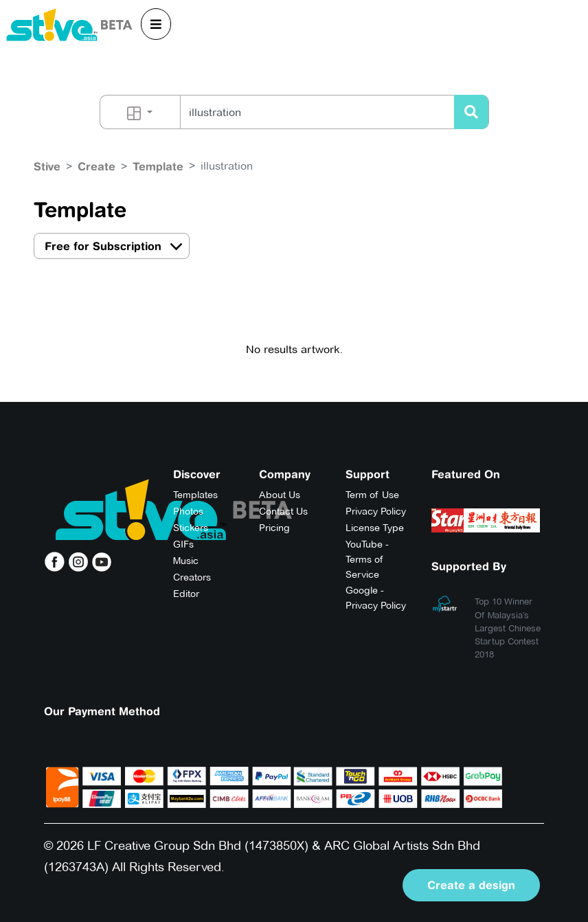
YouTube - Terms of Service (367, 559)
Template (158, 166)
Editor (186, 594)
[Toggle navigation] (156, 24)
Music (186, 561)
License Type (375, 528)
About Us (280, 495)
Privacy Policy (376, 511)
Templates (195, 495)
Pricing (274, 528)
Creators (192, 577)
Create (97, 166)
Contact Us (283, 511)
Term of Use (372, 495)
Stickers (191, 528)
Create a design (471, 885)
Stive (47, 166)
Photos (188, 511)
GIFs (183, 544)
